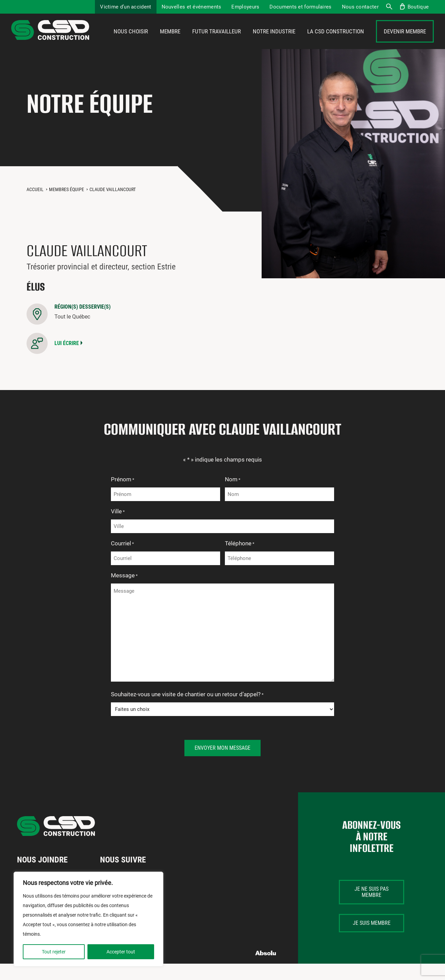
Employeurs (245, 7)
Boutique (418, 7)
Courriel (122, 560)
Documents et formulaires (300, 7)
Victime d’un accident (126, 7)
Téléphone (240, 560)
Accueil (35, 206)
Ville (118, 528)
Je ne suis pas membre (372, 908)
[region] (88, 919)
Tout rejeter (54, 952)
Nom (233, 496)
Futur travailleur (217, 40)
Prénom (123, 496)
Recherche (389, 7)
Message (124, 592)
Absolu (266, 970)
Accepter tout (121, 952)
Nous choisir (131, 40)
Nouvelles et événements (192, 7)
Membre (170, 40)
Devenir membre (405, 40)
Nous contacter (360, 7)
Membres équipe (67, 206)
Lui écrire (67, 360)
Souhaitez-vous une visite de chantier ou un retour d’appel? (187, 711)
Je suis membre (372, 939)
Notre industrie (274, 40)
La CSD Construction (336, 40)
